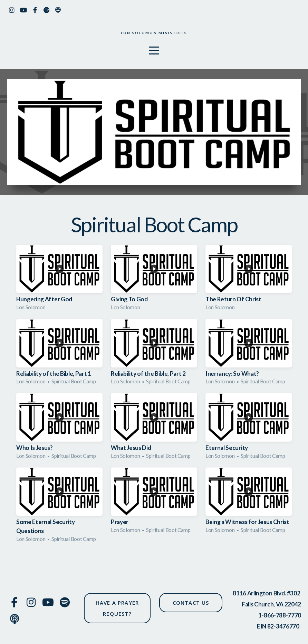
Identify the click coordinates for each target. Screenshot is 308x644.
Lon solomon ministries (154, 33)
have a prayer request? (117, 608)
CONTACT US (191, 603)
